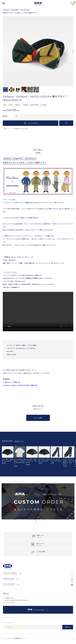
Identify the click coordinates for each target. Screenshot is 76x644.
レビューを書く (38, 418)
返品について (7, 129)
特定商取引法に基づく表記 (21, 129)
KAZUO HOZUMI (34, 105)
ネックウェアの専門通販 (14, 638)
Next (73, 52)
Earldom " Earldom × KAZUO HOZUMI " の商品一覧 (20, 385)
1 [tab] (36, 522)
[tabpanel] (38, 501)
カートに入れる (31, 123)
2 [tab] (37, 522)
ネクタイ (11, 105)
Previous (3, 52)
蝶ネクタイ (18, 105)
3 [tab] (39, 522)
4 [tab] (40, 522)
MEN (5, 105)
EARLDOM (26, 105)
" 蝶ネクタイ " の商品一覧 (12, 382)
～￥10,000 (43, 105)
